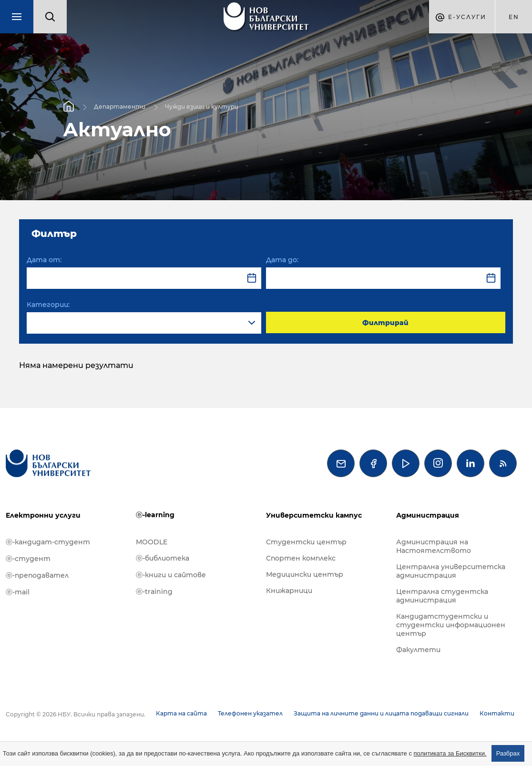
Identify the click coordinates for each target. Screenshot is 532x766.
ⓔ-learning (155, 515)
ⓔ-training (154, 592)
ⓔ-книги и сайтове (171, 575)
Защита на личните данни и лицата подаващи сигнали (381, 713)
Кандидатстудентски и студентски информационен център (451, 625)
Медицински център (305, 574)
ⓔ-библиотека (163, 558)
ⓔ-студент (28, 559)
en (514, 17)
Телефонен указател (250, 713)
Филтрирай (385, 323)
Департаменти (120, 106)
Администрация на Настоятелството (434, 546)
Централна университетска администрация (451, 571)
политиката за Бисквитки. (450, 753)
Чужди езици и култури (202, 106)
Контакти (497, 713)
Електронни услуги (43, 515)
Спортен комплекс (301, 558)
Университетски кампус (314, 515)
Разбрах (508, 753)
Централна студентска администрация (442, 596)
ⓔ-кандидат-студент (48, 542)
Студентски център (306, 542)
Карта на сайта (181, 713)
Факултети (418, 650)
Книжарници (289, 591)
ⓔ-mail (18, 592)
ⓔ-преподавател (37, 575)
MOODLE (152, 542)
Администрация (428, 515)
